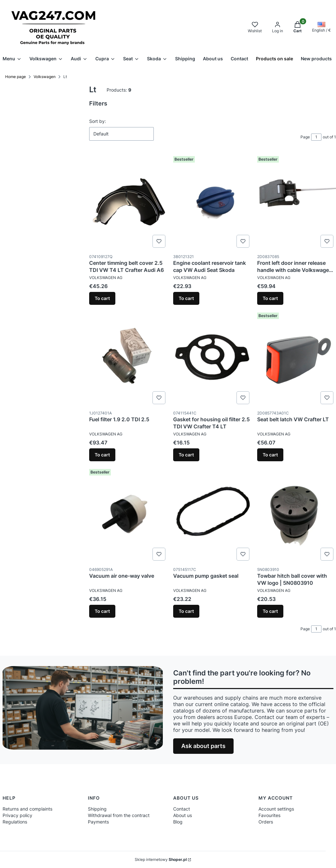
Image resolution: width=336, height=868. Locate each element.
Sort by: (98, 121)
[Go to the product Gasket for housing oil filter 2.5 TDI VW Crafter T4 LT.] (213, 358)
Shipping (97, 809)
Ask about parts (203, 746)
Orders (266, 822)
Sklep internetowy (161, 859)
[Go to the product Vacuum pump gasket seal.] (213, 515)
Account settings (276, 809)
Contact (182, 809)
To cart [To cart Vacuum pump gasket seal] (186, 611)
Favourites (269, 815)
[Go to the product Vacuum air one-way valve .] (129, 515)
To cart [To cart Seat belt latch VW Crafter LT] (270, 455)
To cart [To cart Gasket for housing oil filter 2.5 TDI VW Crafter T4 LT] (186, 455)
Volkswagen (45, 77)
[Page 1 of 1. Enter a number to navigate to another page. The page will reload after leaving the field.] (316, 137)
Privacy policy (17, 815)
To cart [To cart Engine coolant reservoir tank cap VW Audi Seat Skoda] (186, 298)
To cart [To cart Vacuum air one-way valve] (102, 611)
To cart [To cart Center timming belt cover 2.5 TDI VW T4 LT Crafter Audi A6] (102, 298)
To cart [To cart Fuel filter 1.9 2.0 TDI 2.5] (102, 455)
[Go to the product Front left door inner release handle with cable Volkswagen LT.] (297, 202)
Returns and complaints (27, 809)
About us (183, 815)
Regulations (15, 822)
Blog (178, 822)
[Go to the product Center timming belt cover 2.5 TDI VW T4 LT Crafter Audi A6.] (129, 202)
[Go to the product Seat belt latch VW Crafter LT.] (297, 358)
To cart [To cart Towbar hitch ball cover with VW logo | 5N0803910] (270, 611)
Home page (16, 77)
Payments (98, 822)
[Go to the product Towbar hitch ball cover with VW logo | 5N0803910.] (297, 515)
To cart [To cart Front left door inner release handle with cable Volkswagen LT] (270, 298)
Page (305, 137)
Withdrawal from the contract (119, 815)
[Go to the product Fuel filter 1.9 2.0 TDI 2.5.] (129, 358)
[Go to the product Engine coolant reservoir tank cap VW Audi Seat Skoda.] (213, 202)
